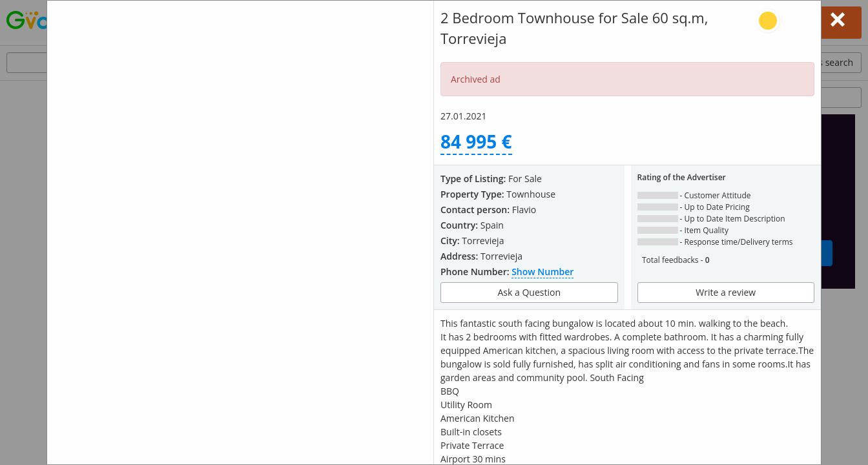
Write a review (726, 292)
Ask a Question (529, 292)
